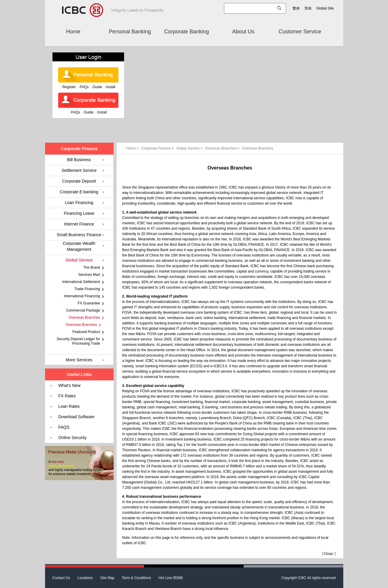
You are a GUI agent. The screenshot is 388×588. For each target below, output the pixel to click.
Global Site (325, 8)
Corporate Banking (186, 32)
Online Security (73, 438)
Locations (85, 578)
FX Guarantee (89, 303)
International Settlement (81, 282)
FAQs (84, 87)
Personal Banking (130, 32)
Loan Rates (69, 406)
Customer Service (300, 32)
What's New (69, 385)
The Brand (92, 267)
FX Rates (67, 396)
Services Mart (89, 275)
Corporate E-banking (79, 192)
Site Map (107, 578)
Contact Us (61, 578)
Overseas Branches (223, 148)
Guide (97, 87)
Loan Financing (79, 203)
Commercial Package (83, 310)
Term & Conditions (137, 578)
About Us (243, 32)
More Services (79, 360)
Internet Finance (79, 224)
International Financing (82, 296)
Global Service (190, 148)
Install (110, 87)
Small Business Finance (79, 235)
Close (328, 554)
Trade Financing (87, 289)
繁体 (296, 8)
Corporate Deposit (79, 181)
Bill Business (79, 160)
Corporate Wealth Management (79, 246)
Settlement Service (79, 170)
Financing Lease (79, 213)
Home (73, 32)
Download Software (76, 417)
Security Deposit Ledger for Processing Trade (78, 341)
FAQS (64, 427)
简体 (308, 8)
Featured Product (86, 332)
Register (69, 87)
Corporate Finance (158, 148)
